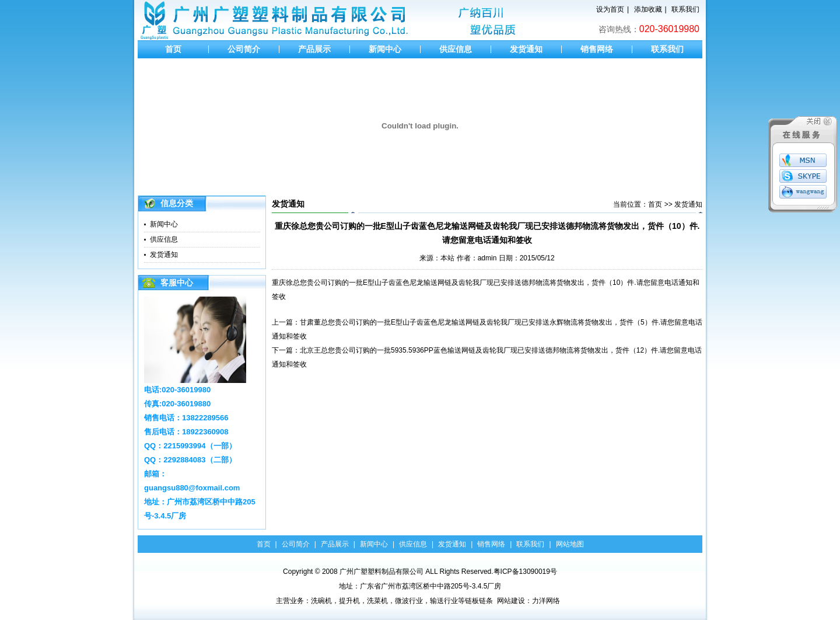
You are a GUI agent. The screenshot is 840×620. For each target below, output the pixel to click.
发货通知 (526, 49)
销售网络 (597, 49)
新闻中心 (385, 49)
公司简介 (244, 49)
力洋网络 (546, 601)
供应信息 (456, 49)
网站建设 (511, 601)
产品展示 (314, 49)
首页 (173, 49)
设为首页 (610, 9)
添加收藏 (648, 9)
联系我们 (685, 9)
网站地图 (570, 544)
